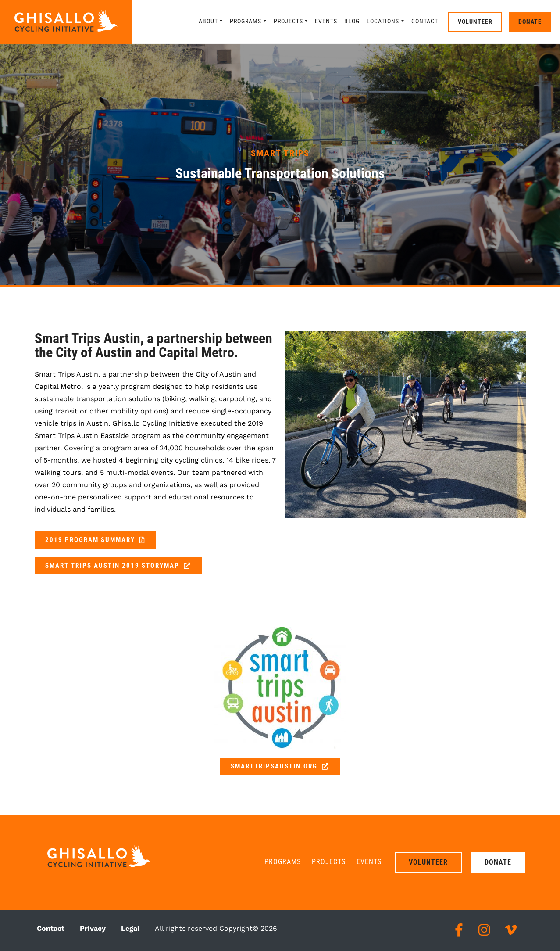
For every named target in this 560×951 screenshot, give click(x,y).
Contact (425, 21)
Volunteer (475, 22)
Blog (352, 21)
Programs (246, 21)
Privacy (93, 928)
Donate (530, 22)
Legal (130, 928)
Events (326, 21)
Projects (288, 21)
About (208, 21)
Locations (383, 21)
